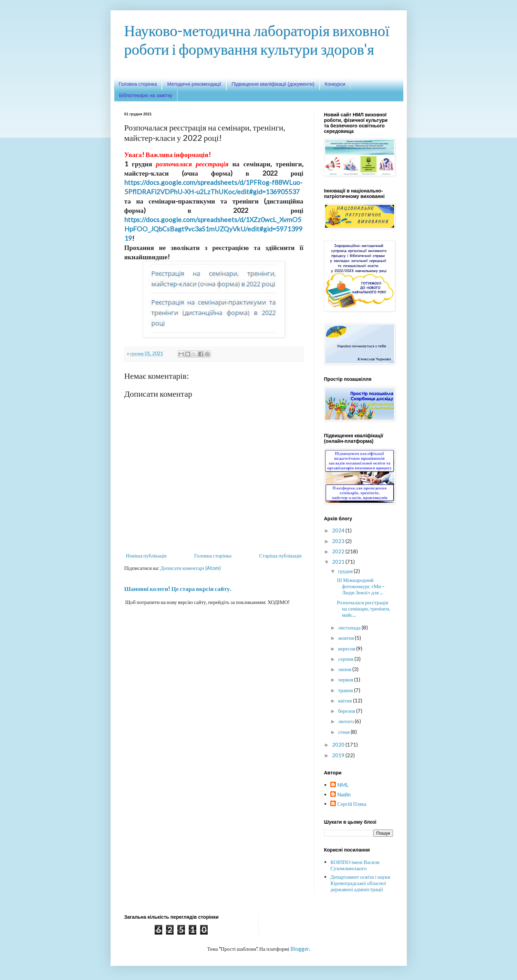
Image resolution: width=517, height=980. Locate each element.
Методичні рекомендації (194, 84)
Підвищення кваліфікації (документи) (273, 84)
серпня (346, 659)
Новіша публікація (146, 555)
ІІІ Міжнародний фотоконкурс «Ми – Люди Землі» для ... (361, 586)
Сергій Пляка (352, 804)
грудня (346, 571)
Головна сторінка (138, 84)
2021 (339, 562)
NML (343, 785)
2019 (339, 755)
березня (347, 711)
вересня (347, 648)
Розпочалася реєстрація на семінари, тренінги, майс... (363, 608)
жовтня (347, 638)
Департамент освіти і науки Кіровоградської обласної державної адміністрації (360, 883)
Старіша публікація (280, 555)
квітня (346, 700)
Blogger (300, 949)
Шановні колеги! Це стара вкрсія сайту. (178, 589)
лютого (347, 721)
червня (346, 679)
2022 (339, 551)
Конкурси (335, 84)
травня (346, 690)
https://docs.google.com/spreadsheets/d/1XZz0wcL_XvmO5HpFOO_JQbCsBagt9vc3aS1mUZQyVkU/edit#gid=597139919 (213, 229)
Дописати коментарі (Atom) (190, 568)
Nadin (344, 794)
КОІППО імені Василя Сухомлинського (355, 865)
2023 (339, 541)
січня (344, 732)
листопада (350, 627)
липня (345, 669)
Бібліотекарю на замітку (146, 95)
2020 (339, 744)
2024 (339, 530)
